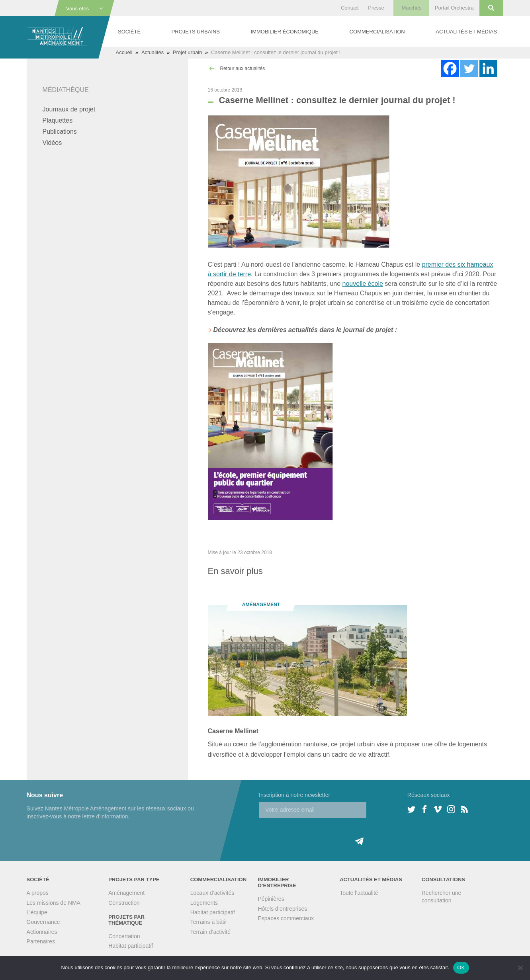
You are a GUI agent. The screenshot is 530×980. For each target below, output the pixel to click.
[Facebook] (450, 68)
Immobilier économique (285, 32)
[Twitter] (469, 68)
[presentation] (319, 834)
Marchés (411, 8)
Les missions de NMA (54, 903)
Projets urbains (196, 32)
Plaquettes (58, 120)
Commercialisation (377, 32)
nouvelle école (363, 284)
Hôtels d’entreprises (283, 909)
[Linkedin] (488, 68)
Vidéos (52, 143)
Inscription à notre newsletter (294, 795)
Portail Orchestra (454, 8)
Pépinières (271, 899)
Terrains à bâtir (209, 922)
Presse (376, 8)
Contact (350, 8)
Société (129, 32)
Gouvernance (43, 922)
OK (461, 967)
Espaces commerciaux (286, 918)
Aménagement (126, 893)
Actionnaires (42, 932)
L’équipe (37, 912)
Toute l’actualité (359, 893)
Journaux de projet (69, 109)
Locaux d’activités (212, 893)
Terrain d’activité (210, 932)
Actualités (153, 52)
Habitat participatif (131, 946)
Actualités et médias (466, 32)
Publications (60, 132)
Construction (124, 903)
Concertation (124, 936)
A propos (38, 893)
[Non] (520, 968)
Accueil (124, 52)
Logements (204, 903)
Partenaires (41, 941)
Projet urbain (188, 52)
